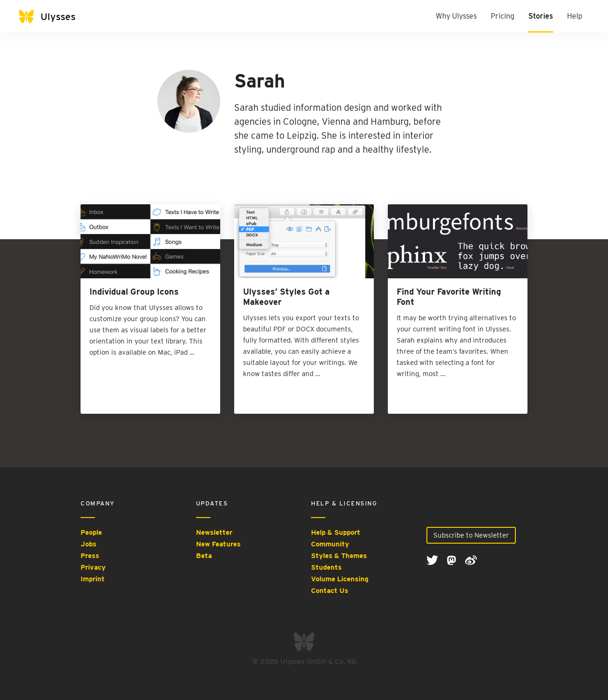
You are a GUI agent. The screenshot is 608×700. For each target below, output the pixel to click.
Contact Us (330, 591)
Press (90, 556)
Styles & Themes (339, 556)
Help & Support (336, 532)
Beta (204, 556)
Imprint (93, 579)
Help (575, 16)
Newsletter (214, 532)
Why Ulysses (456, 16)
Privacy (93, 567)
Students (326, 567)
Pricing (503, 16)
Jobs (88, 544)
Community (330, 544)
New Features (218, 544)
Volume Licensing (340, 579)
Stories (541, 16)
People (91, 532)
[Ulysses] (56, 17)
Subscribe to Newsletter (471, 535)
